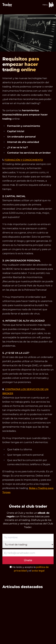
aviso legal (38, 571)
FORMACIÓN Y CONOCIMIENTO (24, 160)
